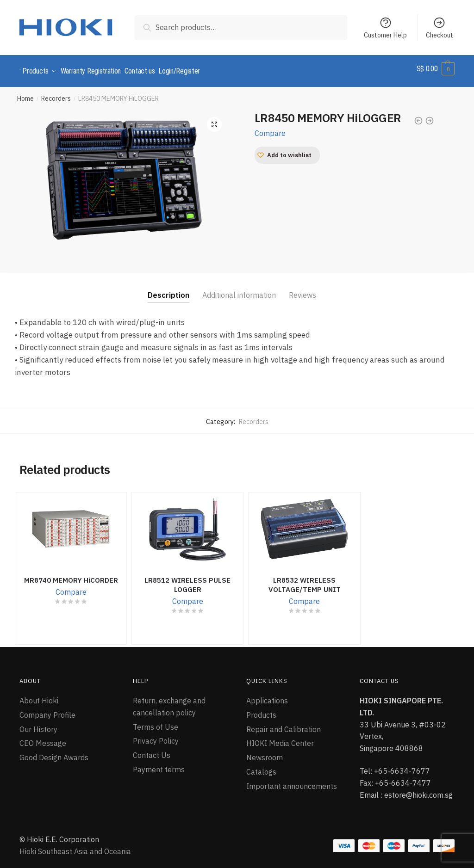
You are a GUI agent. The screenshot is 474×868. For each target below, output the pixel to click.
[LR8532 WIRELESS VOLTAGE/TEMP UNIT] (304, 525)
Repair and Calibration (284, 725)
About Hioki (39, 696)
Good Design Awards (54, 753)
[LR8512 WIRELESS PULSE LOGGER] (187, 525)
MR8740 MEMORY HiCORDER (71, 576)
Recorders (56, 94)
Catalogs (261, 768)
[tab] (168, 284)
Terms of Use (156, 722)
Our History (38, 725)
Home (25, 94)
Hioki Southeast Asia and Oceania (75, 847)
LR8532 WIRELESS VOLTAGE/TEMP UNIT (305, 581)
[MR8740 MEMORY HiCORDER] (71, 525)
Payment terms (159, 765)
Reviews (302, 291)
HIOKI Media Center (280, 739)
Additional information (239, 291)
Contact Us (152, 751)
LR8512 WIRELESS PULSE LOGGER (187, 581)
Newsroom (265, 753)
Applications (267, 696)
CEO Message (43, 739)
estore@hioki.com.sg (418, 790)
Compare (270, 129)
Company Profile (47, 710)
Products (261, 710)
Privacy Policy (156, 737)
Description (168, 291)
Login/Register (193, 69)
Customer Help (385, 28)
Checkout (440, 28)
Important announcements (292, 782)
